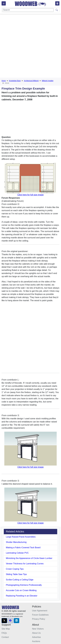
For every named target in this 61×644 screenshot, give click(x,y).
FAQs (4, 633)
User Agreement (40, 611)
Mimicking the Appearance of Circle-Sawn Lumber (29, 558)
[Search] (28, 10)
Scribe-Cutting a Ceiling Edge (20, 580)
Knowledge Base (15, 81)
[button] (4, 621)
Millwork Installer (48, 81)
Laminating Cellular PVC (17, 553)
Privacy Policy (39, 619)
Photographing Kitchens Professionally (24, 585)
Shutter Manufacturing (16, 542)
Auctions (36, 641)
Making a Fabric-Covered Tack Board (23, 548)
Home (4, 81)
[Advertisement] (31, 46)
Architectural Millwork (31, 81)
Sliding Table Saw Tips (16, 574)
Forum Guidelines (40, 615)
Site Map (6, 629)
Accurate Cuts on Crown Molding (21, 590)
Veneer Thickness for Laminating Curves (25, 564)
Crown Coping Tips (15, 569)
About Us (36, 633)
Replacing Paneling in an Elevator (22, 596)
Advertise (36, 637)
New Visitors (38, 629)
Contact (5, 637)
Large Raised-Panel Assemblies (21, 537)
